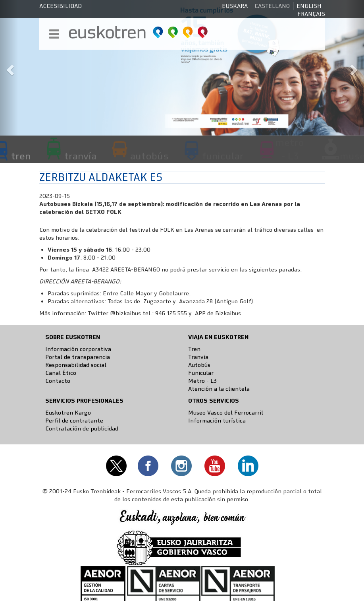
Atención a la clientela (219, 389)
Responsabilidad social (76, 365)
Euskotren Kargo (68, 413)
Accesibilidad (61, 6)
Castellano (272, 6)
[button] (9, 68)
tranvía (80, 156)
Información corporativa (78, 349)
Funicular (201, 373)
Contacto (58, 381)
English (309, 6)
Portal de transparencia (78, 357)
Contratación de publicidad (82, 428)
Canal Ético (61, 373)
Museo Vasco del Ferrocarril (226, 413)
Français (311, 14)
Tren (194, 349)
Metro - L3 (202, 381)
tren (21, 156)
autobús (149, 156)
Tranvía (198, 357)
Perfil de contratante (74, 421)
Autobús (199, 365)
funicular (223, 156)
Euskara (235, 6)
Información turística (217, 421)
